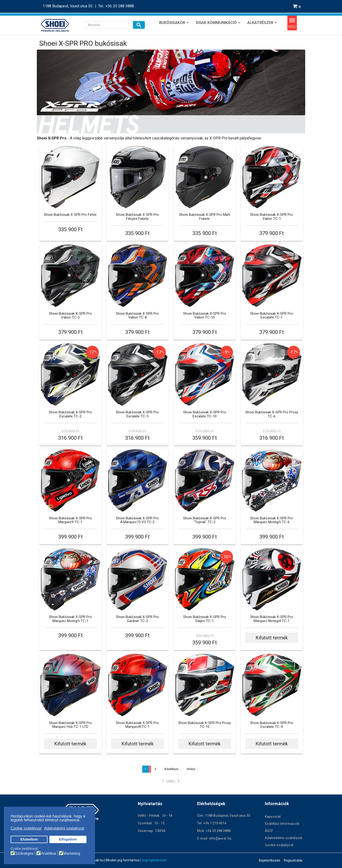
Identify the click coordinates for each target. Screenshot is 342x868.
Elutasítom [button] (29, 839)
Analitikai (48, 854)
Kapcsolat (273, 817)
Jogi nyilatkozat (154, 860)
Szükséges (24, 854)
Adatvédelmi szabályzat (283, 838)
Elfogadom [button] (68, 839)
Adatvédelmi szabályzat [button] (64, 828)
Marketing (72, 854)
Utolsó (191, 769)
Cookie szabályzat (279, 845)
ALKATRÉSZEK (260, 23)
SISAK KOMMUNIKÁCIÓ (216, 23)
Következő (171, 769)
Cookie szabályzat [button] (26, 828)
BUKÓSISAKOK (172, 23)
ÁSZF (269, 831)
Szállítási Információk (282, 824)
